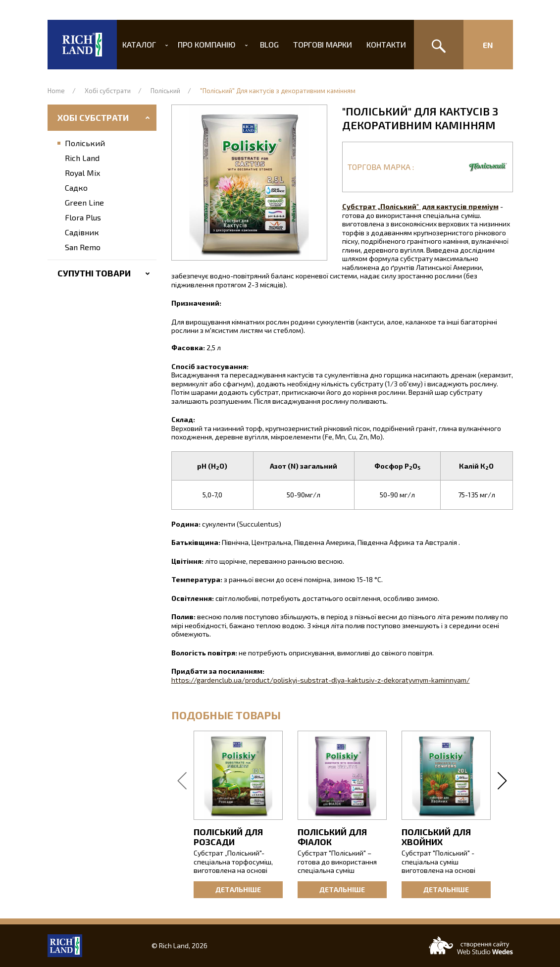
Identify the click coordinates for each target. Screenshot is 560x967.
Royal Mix (82, 173)
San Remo (83, 247)
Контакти (381, 44)
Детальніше (238, 889)
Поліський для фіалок (332, 837)
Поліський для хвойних (436, 837)
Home (56, 91)
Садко (76, 188)
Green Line (84, 202)
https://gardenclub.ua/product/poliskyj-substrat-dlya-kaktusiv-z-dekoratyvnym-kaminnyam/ (321, 680)
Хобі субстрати (108, 91)
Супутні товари (94, 273)
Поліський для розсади (228, 837)
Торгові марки (320, 44)
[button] (249, 183)
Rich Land (82, 158)
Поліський (165, 91)
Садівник (82, 232)
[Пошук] (439, 45)
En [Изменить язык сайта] (488, 45)
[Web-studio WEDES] (471, 945)
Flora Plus (83, 217)
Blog (269, 44)
